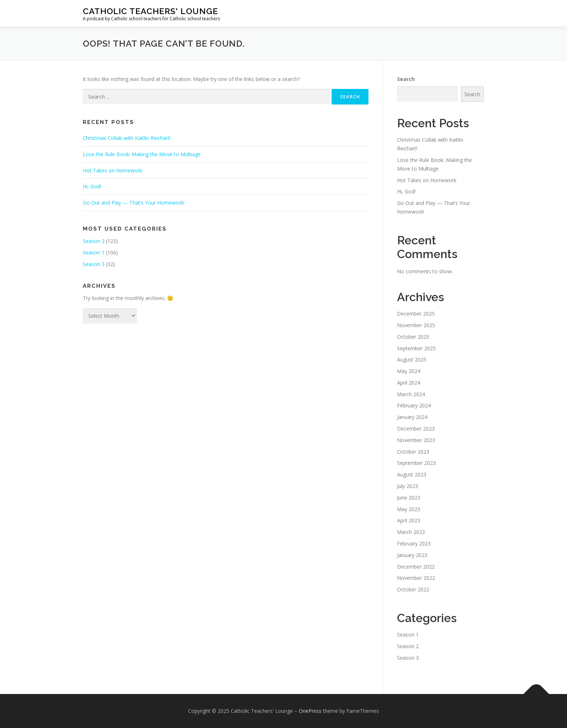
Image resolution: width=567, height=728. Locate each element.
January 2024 (412, 417)
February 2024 (414, 405)
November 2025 (416, 325)
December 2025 (416, 314)
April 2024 (409, 383)
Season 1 (94, 252)
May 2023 (409, 509)
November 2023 (416, 440)
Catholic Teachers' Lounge (150, 11)
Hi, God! (92, 186)
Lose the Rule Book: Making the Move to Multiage (142, 154)
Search (406, 79)
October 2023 (413, 452)
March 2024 (411, 394)
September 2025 (416, 348)
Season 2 (94, 241)
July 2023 (408, 486)
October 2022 (413, 589)
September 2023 (416, 463)
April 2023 (409, 520)
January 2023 (412, 555)
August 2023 (412, 474)
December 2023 (416, 429)
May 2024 (409, 371)
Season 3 (94, 264)
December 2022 (416, 567)
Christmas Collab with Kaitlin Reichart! (127, 138)
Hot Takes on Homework (112, 170)
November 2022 (416, 578)
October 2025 (413, 337)
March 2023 (411, 532)
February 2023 (414, 543)
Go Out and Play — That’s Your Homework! (134, 203)
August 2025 (412, 359)
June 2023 (409, 498)
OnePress (310, 711)
